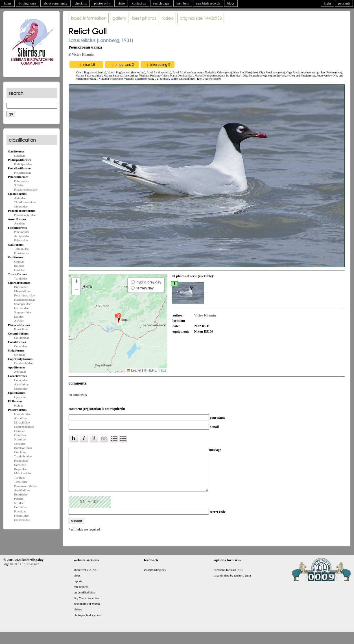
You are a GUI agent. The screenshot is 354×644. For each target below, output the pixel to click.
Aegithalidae (22, 490)
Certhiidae (21, 507)
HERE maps (157, 370)
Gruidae (19, 261)
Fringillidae (21, 516)
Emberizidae (22, 520)
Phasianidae (22, 253)
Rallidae (19, 266)
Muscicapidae (23, 473)
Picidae (19, 405)
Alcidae (19, 321)
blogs (231, 3)
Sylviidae (20, 465)
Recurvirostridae (24, 295)
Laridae (19, 316)
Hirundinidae (22, 414)
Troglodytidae (23, 456)
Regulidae (20, 469)
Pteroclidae (21, 329)
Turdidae (20, 477)
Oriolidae (20, 435)
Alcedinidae (22, 384)
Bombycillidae (23, 448)
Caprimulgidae (23, 363)
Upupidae (20, 397)
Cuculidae (20, 346)
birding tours (28, 3)
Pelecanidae (22, 181)
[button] (118, 318)
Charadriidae (22, 291)
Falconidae (21, 240)
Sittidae (19, 503)
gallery (119, 18)
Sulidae (19, 185)
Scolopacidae (22, 304)
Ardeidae (20, 198)
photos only (102, 3)
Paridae (19, 499)
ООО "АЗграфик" (26, 573)
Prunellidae (21, 460)
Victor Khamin (83, 54)
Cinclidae (20, 452)
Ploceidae (20, 511)
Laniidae (19, 431)
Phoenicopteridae (25, 215)
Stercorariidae (23, 312)
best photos (144, 18)
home (8, 3)
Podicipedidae (23, 164)
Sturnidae (20, 439)
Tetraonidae (21, 249)
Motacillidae (22, 422)
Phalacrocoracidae (26, 189)
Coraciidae (21, 380)
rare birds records (208, 3)
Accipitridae (22, 236)
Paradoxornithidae (26, 486)
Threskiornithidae (25, 202)
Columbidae (22, 338)
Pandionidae (22, 232)
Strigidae (20, 355)
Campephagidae (24, 427)
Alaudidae (20, 418)
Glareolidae (21, 308)
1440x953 (201, 18)
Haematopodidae (25, 300)
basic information (89, 18)
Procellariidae (23, 173)
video (121, 3)
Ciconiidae (21, 206)
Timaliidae (21, 482)
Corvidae (20, 444)
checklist (81, 3)
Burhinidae (21, 287)
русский (344, 3)
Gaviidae (20, 156)
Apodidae (20, 372)
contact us (139, 3)
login (327, 3)
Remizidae (21, 494)
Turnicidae (21, 278)
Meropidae (21, 388)
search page (161, 3)
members (183, 3)
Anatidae (20, 223)
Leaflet (134, 370)
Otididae (19, 270)
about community (55, 3)
